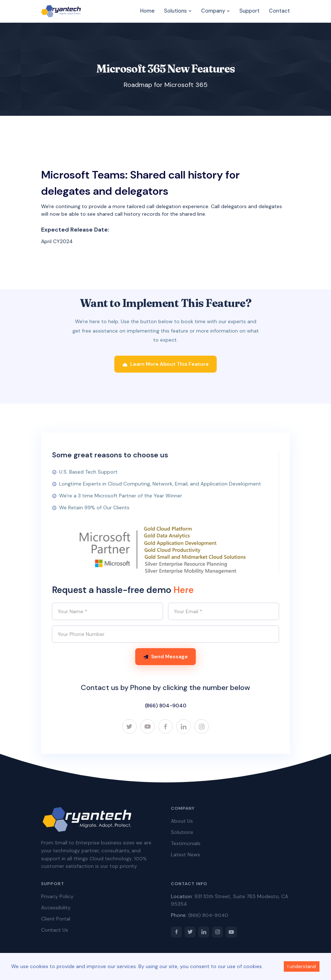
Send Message (165, 657)
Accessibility (56, 908)
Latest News (186, 855)
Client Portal (56, 919)
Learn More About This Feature (165, 364)
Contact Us (55, 931)
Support (250, 11)
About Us (182, 822)
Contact (279, 11)
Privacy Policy (57, 897)
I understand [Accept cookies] (302, 966)
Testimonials (186, 844)
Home (147, 11)
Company (216, 11)
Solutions (178, 11)
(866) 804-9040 (166, 706)
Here (184, 590)
